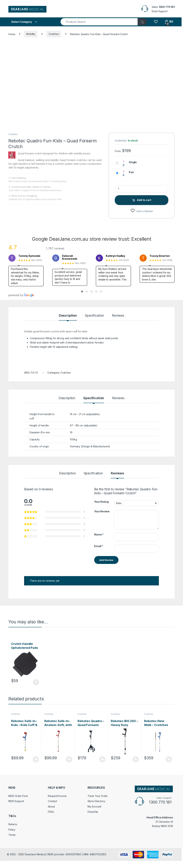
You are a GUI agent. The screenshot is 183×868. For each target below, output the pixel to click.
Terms (12, 835)
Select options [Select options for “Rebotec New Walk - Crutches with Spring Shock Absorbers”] (169, 759)
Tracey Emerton (159, 256)
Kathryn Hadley (115, 256)
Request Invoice (57, 796)
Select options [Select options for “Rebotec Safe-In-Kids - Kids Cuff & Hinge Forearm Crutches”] (36, 759)
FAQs (51, 812)
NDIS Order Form (18, 796)
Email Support (160, 11)
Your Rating (101, 502)
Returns (13, 824)
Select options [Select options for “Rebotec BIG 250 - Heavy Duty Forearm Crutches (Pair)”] (136, 759)
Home (12, 34)
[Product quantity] (142, 189)
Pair (131, 172)
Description (68, 316)
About (51, 806)
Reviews (118, 316)
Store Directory (96, 801)
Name (99, 534)
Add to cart (144, 200)
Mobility (31, 34)
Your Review (102, 511)
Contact (52, 801)
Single (133, 162)
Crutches (54, 34)
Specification (94, 316)
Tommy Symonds (29, 256)
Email (99, 546)
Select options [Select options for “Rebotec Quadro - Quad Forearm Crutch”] (102, 759)
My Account (94, 806)
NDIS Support (16, 801)
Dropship (93, 812)
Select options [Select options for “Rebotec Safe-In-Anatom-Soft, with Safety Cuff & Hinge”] (69, 759)
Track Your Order (98, 796)
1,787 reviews (55, 248)
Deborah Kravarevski (70, 257)
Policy (12, 830)
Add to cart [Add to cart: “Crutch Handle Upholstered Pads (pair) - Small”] (36, 682)
